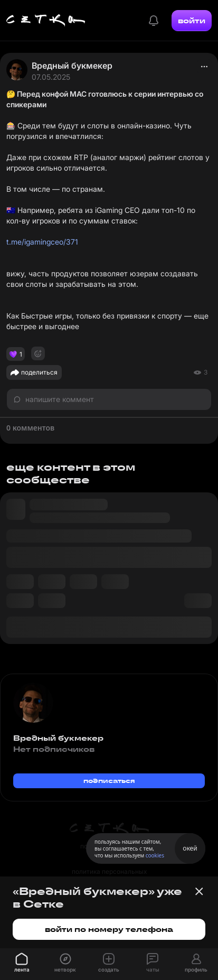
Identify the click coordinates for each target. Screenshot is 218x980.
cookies (155, 855)
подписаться (109, 781)
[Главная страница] (46, 21)
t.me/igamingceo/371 (42, 242)
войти (192, 21)
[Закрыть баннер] (199, 891)
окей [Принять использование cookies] (190, 848)
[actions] (204, 67)
